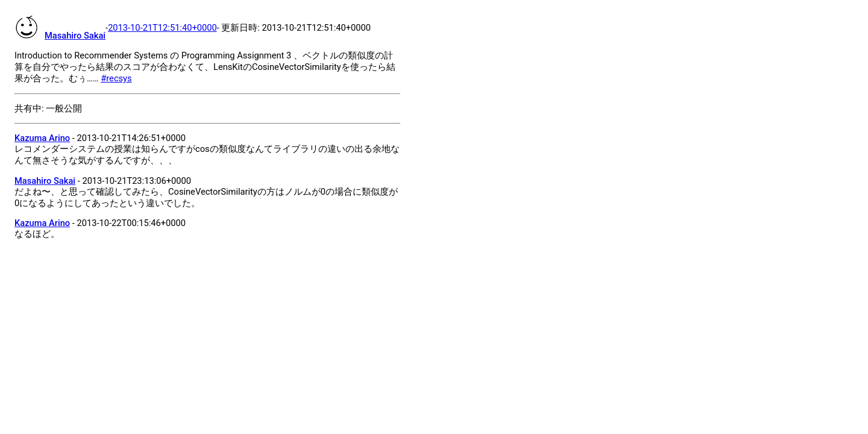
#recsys (116, 78)
